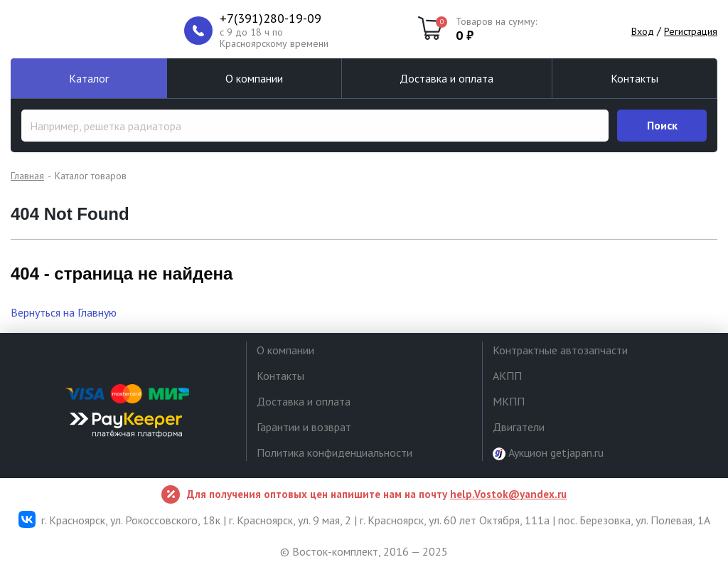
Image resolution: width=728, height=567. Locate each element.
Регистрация (691, 31)
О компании (254, 78)
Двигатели (519, 427)
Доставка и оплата (446, 78)
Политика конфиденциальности (334, 452)
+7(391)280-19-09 (271, 18)
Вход (643, 31)
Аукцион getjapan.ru (548, 453)
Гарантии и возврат (304, 427)
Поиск (662, 125)
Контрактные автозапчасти (560, 350)
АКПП (507, 376)
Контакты (635, 78)
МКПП (509, 401)
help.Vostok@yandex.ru (508, 494)
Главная (27, 176)
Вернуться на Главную (64, 312)
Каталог (89, 78)
